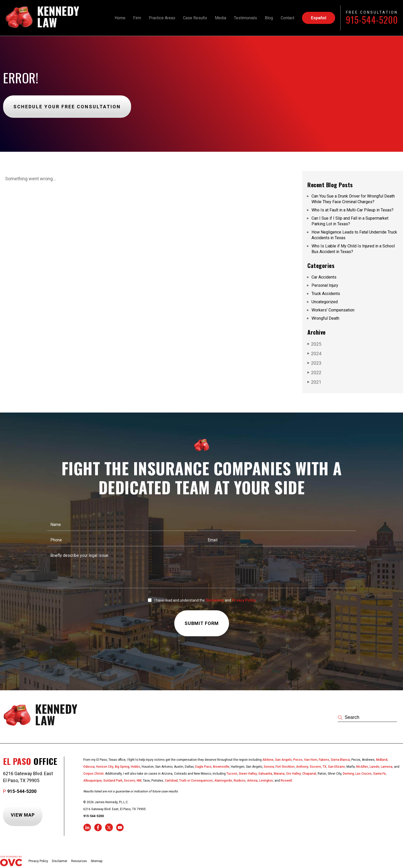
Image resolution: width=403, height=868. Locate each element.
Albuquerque (93, 781)
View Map (23, 815)
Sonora (269, 767)
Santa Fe (379, 774)
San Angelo (283, 760)
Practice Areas (162, 18)
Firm (137, 18)
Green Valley (248, 774)
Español (319, 18)
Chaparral (309, 774)
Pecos (298, 760)
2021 (314, 382)
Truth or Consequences (196, 781)
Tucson (232, 774)
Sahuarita (265, 774)
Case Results (195, 18)
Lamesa (387, 767)
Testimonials (245, 18)
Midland (382, 760)
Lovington (266, 781)
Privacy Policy (244, 600)
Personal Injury (325, 285)
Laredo (374, 767)
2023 (314, 363)
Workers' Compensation (333, 310)
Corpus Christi (93, 774)
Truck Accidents (326, 294)
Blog (269, 18)
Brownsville (221, 767)
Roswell (286, 781)
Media (221, 18)
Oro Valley (293, 774)
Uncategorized (325, 302)
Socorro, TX (318, 767)
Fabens (324, 760)
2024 (314, 353)
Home (120, 18)
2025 (314, 344)
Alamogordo (223, 781)
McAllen (362, 767)
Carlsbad (171, 781)
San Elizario (336, 767)
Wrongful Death (325, 318)
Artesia (252, 781)
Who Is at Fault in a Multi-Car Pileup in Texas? (352, 210)
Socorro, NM (133, 781)
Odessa (89, 767)
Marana (279, 774)
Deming (348, 774)
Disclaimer (215, 600)
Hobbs (135, 767)
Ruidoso (240, 781)
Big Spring (122, 767)
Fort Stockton (285, 767)
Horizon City (105, 767)
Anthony (302, 767)
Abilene (268, 760)
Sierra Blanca (340, 760)
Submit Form (202, 623)
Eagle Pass (203, 767)
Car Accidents (324, 277)
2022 (314, 372)
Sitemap (97, 861)
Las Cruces (364, 774)
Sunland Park (113, 781)
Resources (79, 861)
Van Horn (311, 760)
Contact (287, 18)
